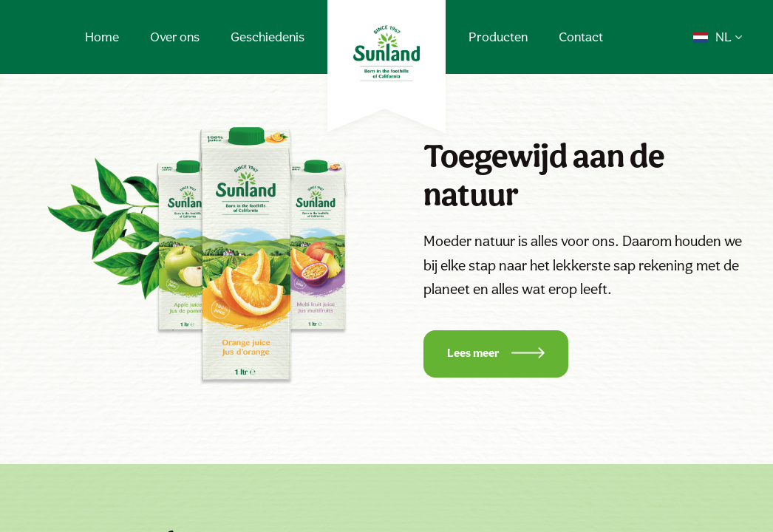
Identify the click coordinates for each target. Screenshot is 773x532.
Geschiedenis (268, 37)
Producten (498, 37)
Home (102, 37)
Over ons (175, 37)
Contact (581, 37)
